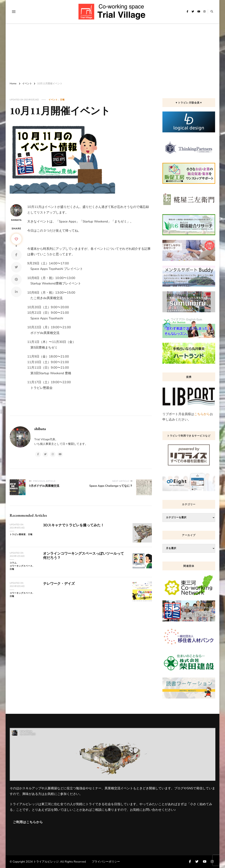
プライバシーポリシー (106, 862)
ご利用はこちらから (28, 822)
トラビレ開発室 (18, 534)
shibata (16, 213)
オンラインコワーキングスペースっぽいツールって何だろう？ (83, 556)
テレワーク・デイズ (59, 584)
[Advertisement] (112, 52)
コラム (13, 563)
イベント (53, 100)
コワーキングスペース (21, 566)
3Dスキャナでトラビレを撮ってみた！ (74, 525)
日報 (62, 100)
